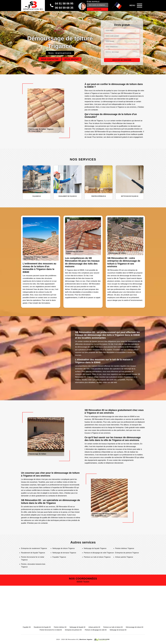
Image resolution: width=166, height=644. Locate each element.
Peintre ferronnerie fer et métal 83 (51, 630)
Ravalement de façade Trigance (33, 553)
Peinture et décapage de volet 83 (96, 630)
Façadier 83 (27, 627)
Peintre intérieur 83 (60, 627)
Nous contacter (50, 59)
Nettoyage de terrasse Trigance (64, 553)
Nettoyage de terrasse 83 (118, 630)
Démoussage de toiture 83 (134, 627)
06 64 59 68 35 (64, 8)
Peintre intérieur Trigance (125, 548)
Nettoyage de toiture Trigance (64, 548)
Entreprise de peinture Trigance (127, 553)
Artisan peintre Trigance (124, 557)
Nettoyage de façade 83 (77, 627)
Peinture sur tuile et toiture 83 (113, 627)
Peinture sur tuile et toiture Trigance (97, 557)
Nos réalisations (60, 53)
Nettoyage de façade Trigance (95, 548)
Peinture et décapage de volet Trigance (99, 553)
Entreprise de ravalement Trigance (34, 548)
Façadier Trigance (59, 557)
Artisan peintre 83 (94, 627)
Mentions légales (86, 639)
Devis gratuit (72, 59)
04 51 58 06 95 (64, 3)
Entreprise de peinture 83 (73, 630)
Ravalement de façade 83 (42, 627)
